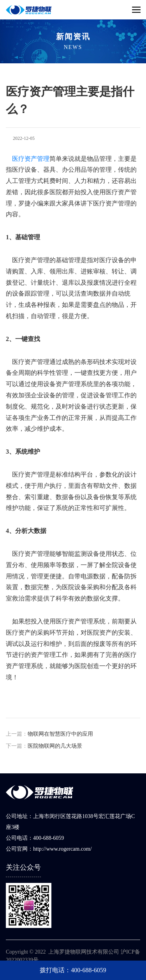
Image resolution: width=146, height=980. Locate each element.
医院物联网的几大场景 (55, 746)
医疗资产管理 (31, 159)
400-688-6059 (48, 838)
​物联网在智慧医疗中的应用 (60, 734)
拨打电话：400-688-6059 (73, 970)
